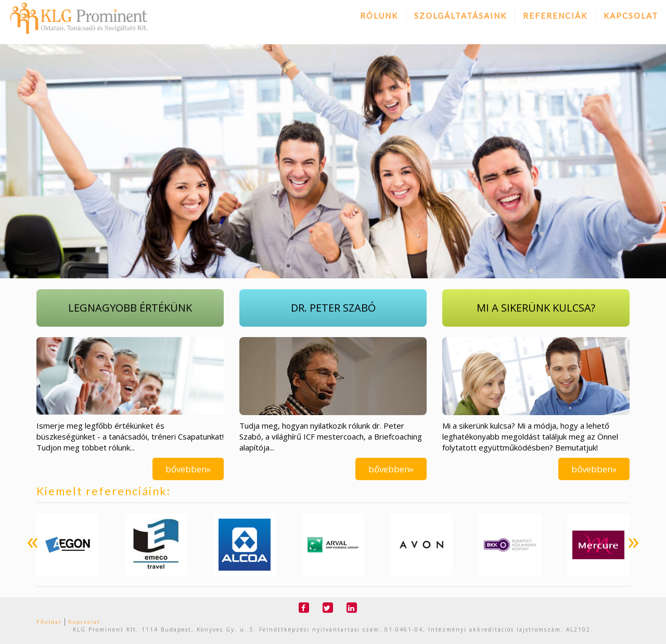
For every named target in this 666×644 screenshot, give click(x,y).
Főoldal (49, 622)
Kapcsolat (631, 16)
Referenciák (555, 16)
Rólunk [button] (379, 16)
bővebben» (188, 469)
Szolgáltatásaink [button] (460, 16)
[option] (68, 545)
